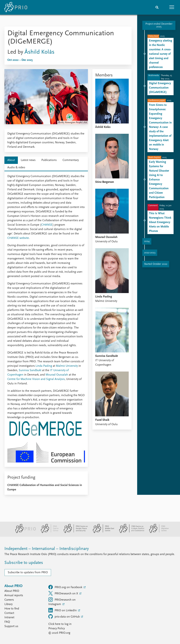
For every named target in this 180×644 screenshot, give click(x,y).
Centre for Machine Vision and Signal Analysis (36, 379)
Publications (49, 160)
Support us (11, 626)
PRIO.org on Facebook (66, 587)
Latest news (28, 160)
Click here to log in (60, 624)
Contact (9, 613)
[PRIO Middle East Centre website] (102, 532)
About (11, 160)
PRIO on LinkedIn (63, 610)
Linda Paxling (44, 366)
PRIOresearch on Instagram (62, 602)
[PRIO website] (24, 532)
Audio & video (16, 168)
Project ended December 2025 (159, 25)
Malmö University (67, 366)
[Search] (157, 7)
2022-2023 (150, 253)
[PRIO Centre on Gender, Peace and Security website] (74, 532)
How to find (12, 609)
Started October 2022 (156, 264)
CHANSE (47, 225)
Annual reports (14, 595)
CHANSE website (18, 238)
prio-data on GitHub (64, 616)
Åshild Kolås (39, 52)
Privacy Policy (57, 629)
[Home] (16, 7)
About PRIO (12, 591)
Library (8, 604)
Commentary (71, 160)
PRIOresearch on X (64, 593)
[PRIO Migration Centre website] (157, 532)
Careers (9, 600)
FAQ (7, 622)
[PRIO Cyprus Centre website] (48, 532)
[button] (172, 7)
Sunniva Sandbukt (30, 370)
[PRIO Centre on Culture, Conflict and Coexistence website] (130, 532)
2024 (147, 241)
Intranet (9, 618)
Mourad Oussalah (57, 375)
